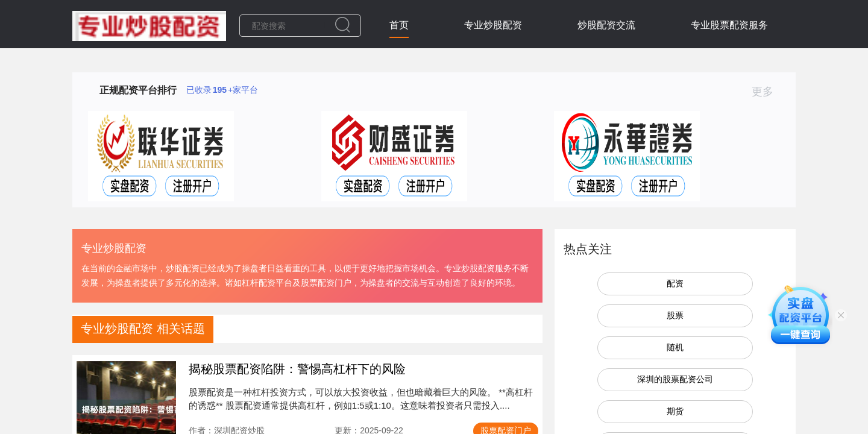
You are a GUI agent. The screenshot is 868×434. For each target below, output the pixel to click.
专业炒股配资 (493, 25)
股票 (675, 315)
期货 (675, 411)
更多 (768, 92)
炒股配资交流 (606, 25)
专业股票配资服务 (729, 25)
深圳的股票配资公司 (675, 379)
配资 (675, 283)
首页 (399, 25)
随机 (675, 347)
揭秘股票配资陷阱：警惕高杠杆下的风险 (297, 369)
